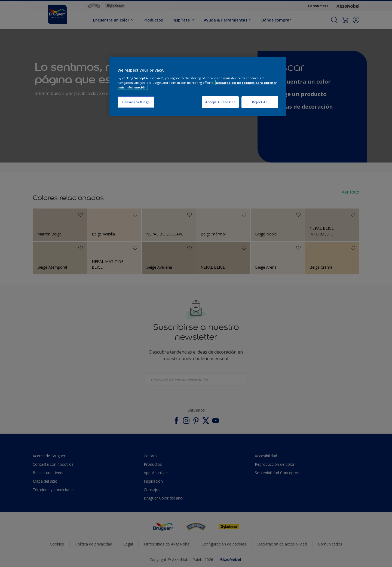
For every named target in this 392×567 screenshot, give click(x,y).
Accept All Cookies (220, 102)
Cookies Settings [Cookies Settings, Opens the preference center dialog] (136, 102)
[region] (198, 86)
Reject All (260, 102)
